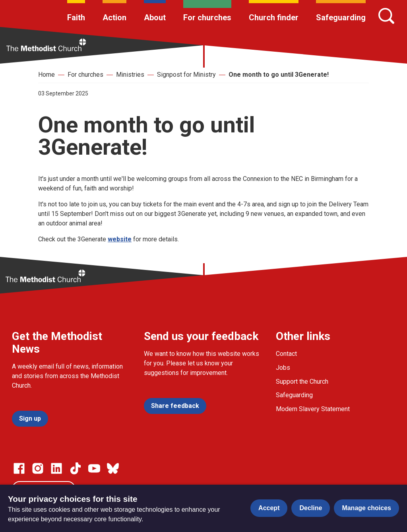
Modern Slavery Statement (313, 409)
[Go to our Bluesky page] (113, 468)
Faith (76, 17)
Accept (269, 508)
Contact (286, 354)
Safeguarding (341, 17)
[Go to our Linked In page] (56, 468)
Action (114, 17)
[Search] (386, 16)
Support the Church (302, 382)
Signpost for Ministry (186, 75)
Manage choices (366, 508)
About (155, 17)
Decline (311, 508)
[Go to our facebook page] (19, 468)
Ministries (130, 75)
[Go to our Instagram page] (38, 468)
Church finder (274, 17)
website (120, 239)
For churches (207, 17)
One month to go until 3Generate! (279, 75)
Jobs (283, 368)
